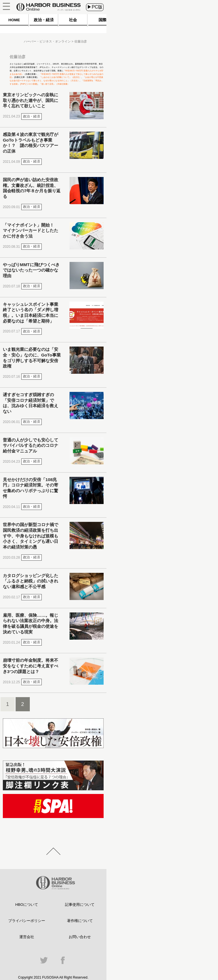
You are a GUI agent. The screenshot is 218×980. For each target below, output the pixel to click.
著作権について (80, 921)
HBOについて (27, 905)
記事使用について (80, 905)
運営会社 (27, 937)
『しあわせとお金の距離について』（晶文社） (60, 77)
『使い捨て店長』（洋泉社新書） (54, 84)
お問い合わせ (80, 937)
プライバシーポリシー (27, 921)
